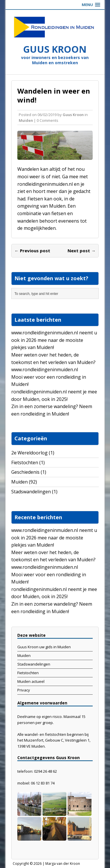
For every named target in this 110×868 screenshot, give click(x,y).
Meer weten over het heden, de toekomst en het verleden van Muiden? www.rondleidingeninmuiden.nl (53, 362)
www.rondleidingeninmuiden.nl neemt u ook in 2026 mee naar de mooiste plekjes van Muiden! (54, 340)
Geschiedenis (25, 472)
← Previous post (32, 251)
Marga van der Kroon (63, 864)
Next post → (82, 251)
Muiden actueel (31, 681)
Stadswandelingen (31, 492)
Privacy (24, 690)
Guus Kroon (73, 115)
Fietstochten (25, 463)
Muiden (26, 120)
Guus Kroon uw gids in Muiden (44, 647)
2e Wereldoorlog (29, 453)
